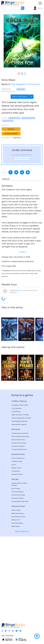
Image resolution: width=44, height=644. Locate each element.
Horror (14, 465)
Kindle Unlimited (22, 159)
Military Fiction (16, 468)
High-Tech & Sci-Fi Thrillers (20, 415)
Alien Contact (16, 510)
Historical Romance (18, 440)
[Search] (23, 8)
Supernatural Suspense (19, 424)
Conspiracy (15, 405)
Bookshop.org (11, 134)
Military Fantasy (14, 118)
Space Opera (16, 526)
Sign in (40, 8)
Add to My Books (22, 97)
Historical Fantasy (17, 492)
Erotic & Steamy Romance (20, 436)
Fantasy (15, 479)
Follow (21, 89)
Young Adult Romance (19, 449)
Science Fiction (18, 506)
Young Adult (16, 471)
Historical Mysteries (18, 418)
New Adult (25, 501)
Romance (16, 429)
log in (19, 290)
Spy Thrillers (24, 405)
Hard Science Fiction (18, 517)
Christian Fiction (17, 461)
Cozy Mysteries (16, 408)
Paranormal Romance (19, 443)
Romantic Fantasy (18, 498)
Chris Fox (6, 89)
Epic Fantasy (16, 488)
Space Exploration (28, 118)
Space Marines (8, 121)
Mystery (23, 401)
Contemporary (16, 483)
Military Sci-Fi (16, 520)
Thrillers (15, 401)
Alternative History (18, 513)
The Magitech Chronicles (25, 84)
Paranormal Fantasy (18, 495)
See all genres (22, 531)
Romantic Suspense (18, 446)
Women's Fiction (17, 474)
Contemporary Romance (20, 433)
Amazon (11, 129)
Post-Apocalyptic (17, 523)
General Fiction (18, 454)
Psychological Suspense (19, 421)
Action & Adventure (18, 458)
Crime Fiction (16, 412)
